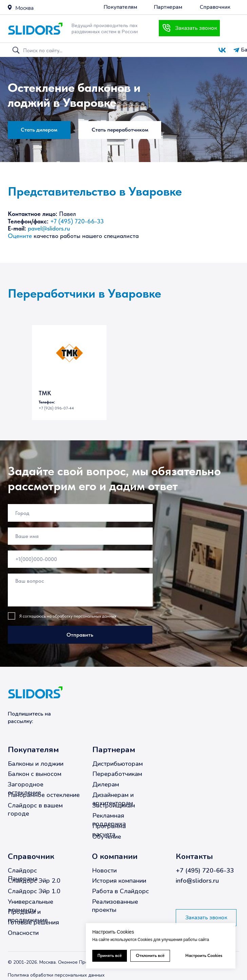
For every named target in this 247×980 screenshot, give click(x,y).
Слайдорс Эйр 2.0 (34, 881)
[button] (10, 7)
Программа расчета (109, 830)
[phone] (80, 559)
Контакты (194, 856)
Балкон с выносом (35, 774)
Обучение (107, 836)
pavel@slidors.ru (49, 228)
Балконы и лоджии (36, 763)
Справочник (31, 856)
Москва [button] (24, 8)
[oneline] (80, 513)
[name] (80, 536)
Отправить (80, 634)
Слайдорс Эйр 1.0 (34, 891)
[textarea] (80, 590)
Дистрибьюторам (118, 763)
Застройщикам (114, 805)
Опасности (23, 933)
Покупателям (33, 750)
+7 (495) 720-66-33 (77, 221)
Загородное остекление (26, 788)
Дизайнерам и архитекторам (113, 799)
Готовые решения (33, 922)
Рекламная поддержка (109, 820)
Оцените (20, 236)
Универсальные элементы (31, 905)
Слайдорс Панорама (23, 874)
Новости (104, 870)
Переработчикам (117, 774)
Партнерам (114, 750)
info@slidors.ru (197, 881)
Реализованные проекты (115, 905)
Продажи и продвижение (28, 916)
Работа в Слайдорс (120, 891)
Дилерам (106, 784)
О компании (115, 856)
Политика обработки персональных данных (56, 975)
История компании (119, 881)
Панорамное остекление (44, 795)
